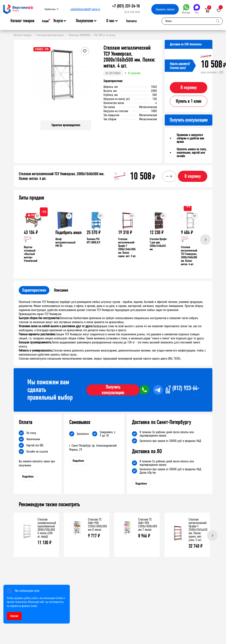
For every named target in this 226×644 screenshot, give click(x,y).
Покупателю (84, 21)
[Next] (205, 240)
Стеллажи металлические (50, 35)
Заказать (165, 9)
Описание (61, 290)
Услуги (58, 21)
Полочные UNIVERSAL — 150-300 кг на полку (92, 35)
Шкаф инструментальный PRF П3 (65, 242)
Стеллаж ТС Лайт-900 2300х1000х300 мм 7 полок (148, 525)
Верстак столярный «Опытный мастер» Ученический (31, 254)
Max (197, 9)
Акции (45, 21)
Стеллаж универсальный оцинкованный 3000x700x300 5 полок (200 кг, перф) (47, 528)
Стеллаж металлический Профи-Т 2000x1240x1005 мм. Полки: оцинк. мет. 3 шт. (127, 248)
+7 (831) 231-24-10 (126, 6)
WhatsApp (186, 9)
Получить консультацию (113, 390)
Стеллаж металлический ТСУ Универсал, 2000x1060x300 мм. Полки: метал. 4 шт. (189, 256)
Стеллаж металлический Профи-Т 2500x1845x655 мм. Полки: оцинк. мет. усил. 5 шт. (198, 530)
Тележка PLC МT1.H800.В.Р (93, 241)
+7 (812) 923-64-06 (182, 390)
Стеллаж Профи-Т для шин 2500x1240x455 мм (158, 244)
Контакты (131, 21)
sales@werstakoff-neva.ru (85, 9)
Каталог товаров (22, 21)
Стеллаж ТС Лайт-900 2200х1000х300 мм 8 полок (97, 525)
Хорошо (14, 616)
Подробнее (28, 477)
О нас (110, 21)
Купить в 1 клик (189, 101)
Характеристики (34, 290)
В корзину (189, 88)
